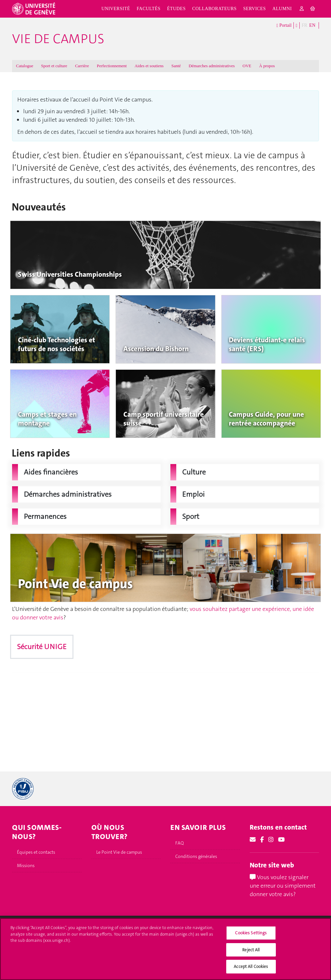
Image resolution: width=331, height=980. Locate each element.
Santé (176, 66)
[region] (165, 949)
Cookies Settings (251, 933)
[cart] (313, 9)
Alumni (282, 9)
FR (304, 25)
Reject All (251, 950)
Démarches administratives (212, 66)
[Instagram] (271, 840)
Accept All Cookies (251, 966)
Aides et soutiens (149, 66)
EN (312, 25)
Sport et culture (54, 66)
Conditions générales (196, 856)
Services (255, 9)
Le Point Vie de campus (119, 852)
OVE (247, 66)
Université (116, 9)
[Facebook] (262, 840)
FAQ (180, 843)
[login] (302, 9)
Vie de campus (58, 39)
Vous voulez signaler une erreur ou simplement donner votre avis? (283, 886)
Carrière (82, 66)
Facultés (149, 9)
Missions (26, 865)
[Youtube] (281, 840)
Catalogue (25, 66)
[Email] (253, 840)
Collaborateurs (214, 9)
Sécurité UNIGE (42, 647)
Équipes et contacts (36, 852)
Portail (284, 26)
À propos (267, 66)
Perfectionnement (112, 66)
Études (176, 9)
